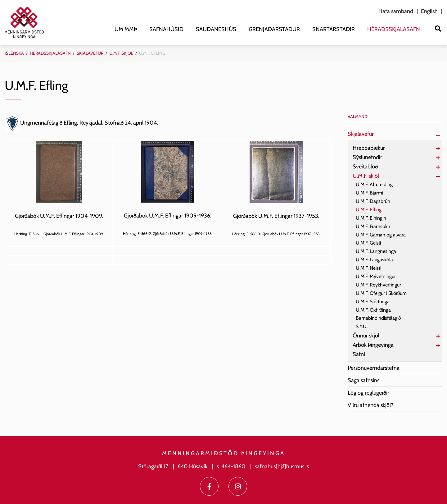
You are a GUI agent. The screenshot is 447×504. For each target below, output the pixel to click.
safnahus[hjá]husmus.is (282, 466)
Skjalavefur (90, 53)
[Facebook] (209, 486)
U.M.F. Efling (152, 53)
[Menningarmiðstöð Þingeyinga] (27, 23)
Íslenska (14, 53)
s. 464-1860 (231, 466)
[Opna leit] (438, 28)
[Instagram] (238, 486)
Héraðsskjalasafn (50, 53)
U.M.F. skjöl (121, 53)
